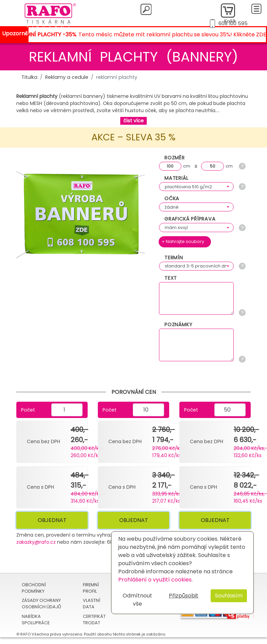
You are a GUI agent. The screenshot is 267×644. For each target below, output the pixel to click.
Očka (172, 198)
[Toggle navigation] (256, 9)
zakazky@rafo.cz (36, 542)
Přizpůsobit (184, 596)
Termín (174, 258)
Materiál (176, 178)
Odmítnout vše (137, 600)
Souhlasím (229, 596)
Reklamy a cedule (67, 77)
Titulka (29, 77)
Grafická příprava (190, 219)
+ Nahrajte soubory (183, 241)
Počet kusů (28, 412)
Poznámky (178, 325)
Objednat (52, 520)
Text (171, 278)
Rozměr (175, 158)
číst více (133, 121)
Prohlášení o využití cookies (155, 580)
